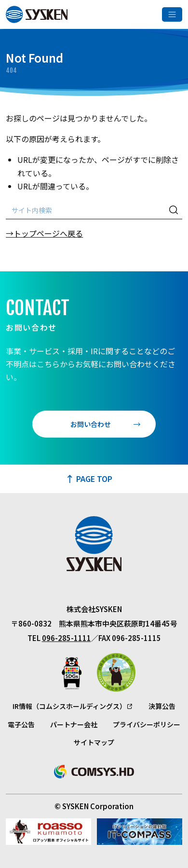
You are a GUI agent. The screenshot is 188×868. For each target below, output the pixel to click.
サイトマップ (94, 742)
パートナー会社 (74, 724)
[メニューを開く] (172, 14)
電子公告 (21, 724)
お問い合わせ (91, 424)
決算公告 (162, 706)
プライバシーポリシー (147, 724)
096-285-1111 (67, 638)
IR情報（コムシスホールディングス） (69, 706)
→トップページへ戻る (44, 233)
